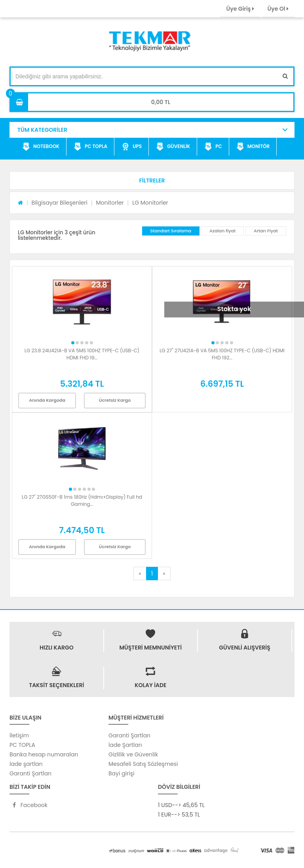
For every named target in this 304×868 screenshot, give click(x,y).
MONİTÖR (253, 147)
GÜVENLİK (173, 147)
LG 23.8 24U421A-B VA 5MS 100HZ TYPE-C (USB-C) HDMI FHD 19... (82, 354)
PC (213, 147)
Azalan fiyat (222, 231)
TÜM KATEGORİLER (42, 130)
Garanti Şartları (30, 773)
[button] (152, 180)
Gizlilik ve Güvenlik (133, 754)
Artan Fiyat (266, 231)
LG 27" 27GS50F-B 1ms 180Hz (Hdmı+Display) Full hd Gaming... (82, 500)
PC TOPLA (90, 147)
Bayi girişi (121, 773)
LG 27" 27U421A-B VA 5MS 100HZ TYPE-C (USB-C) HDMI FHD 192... (222, 354)
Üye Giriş (240, 9)
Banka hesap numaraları (44, 754)
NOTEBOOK (41, 147)
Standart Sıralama (171, 231)
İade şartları (26, 764)
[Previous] (140, 574)
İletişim (19, 735)
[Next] (164, 574)
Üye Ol (278, 9)
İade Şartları (125, 745)
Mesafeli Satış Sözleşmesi (143, 764)
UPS (132, 147)
